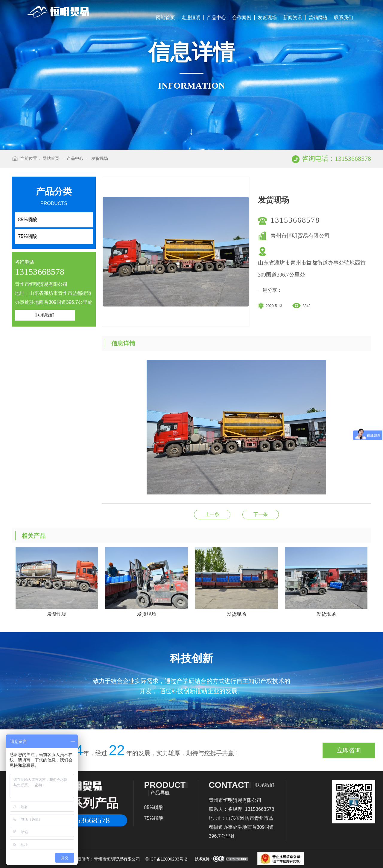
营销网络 (318, 18)
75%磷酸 (154, 818)
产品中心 (216, 18)
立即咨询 (349, 750)
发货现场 (267, 18)
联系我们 (344, 18)
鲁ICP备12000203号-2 (166, 859)
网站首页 (165, 18)
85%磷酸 (154, 807)
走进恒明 (191, 18)
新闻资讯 (293, 18)
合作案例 (242, 18)
